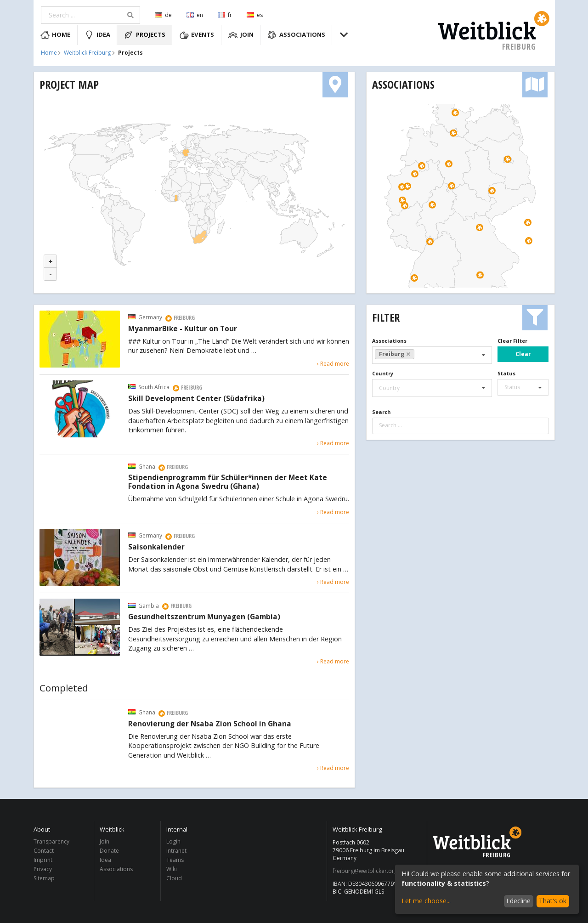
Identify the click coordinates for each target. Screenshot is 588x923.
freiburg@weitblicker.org (365, 871)
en (195, 15)
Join (241, 35)
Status (506, 373)
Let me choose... (426, 901)
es (255, 15)
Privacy (43, 869)
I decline (518, 901)
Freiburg (395, 354)
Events (197, 35)
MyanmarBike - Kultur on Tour (183, 329)
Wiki (172, 869)
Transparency (51, 842)
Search (382, 412)
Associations (296, 35)
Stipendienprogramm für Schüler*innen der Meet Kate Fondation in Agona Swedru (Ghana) (228, 482)
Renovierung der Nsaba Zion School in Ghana (210, 724)
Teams (175, 860)
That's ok (553, 901)
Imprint (43, 860)
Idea (97, 35)
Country (383, 373)
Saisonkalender (156, 547)
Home (56, 35)
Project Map (69, 84)
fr (225, 15)
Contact (44, 851)
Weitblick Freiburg (87, 53)
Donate (109, 851)
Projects (145, 35)
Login (173, 842)
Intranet (176, 851)
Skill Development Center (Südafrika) (196, 399)
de (163, 15)
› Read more (333, 364)
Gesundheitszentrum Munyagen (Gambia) (204, 617)
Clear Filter (512, 341)
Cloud (174, 878)
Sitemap (44, 878)
